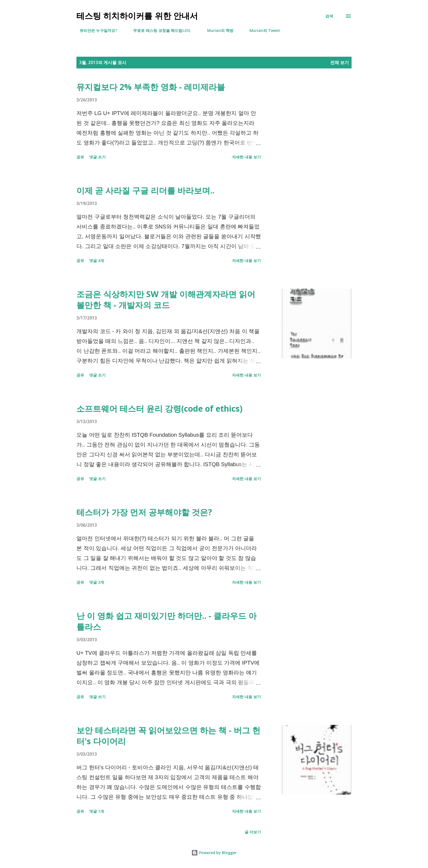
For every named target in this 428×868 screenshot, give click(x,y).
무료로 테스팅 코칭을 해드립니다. (159, 30)
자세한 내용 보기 (246, 157)
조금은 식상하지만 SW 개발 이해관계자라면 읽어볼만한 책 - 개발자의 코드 (166, 299)
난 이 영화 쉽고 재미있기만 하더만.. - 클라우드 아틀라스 (167, 621)
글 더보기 (253, 832)
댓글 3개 (97, 582)
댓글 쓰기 (97, 157)
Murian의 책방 (217, 30)
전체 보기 (340, 62)
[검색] (329, 16)
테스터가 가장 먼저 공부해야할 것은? (144, 512)
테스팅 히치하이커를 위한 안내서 (137, 16)
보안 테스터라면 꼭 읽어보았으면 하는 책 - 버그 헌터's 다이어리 (168, 736)
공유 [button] (80, 157)
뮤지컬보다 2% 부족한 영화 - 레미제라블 (151, 87)
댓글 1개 (97, 811)
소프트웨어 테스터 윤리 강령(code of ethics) (159, 409)
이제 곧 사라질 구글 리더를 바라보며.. (145, 190)
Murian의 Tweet (261, 30)
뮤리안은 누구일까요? (95, 30)
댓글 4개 (97, 260)
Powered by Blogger (214, 853)
